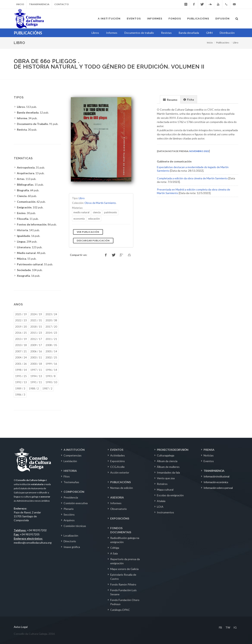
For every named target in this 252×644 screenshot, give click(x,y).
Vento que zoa (166, 478)
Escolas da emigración (170, 495)
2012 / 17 (36, 339)
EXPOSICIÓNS (120, 518)
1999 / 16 (51, 364)
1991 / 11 (36, 382)
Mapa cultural (165, 490)
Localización (71, 535)
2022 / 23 (21, 320)
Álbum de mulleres (168, 467)
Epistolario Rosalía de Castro (123, 577)
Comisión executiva (76, 503)
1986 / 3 (20, 395)
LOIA (160, 507)
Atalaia (161, 501)
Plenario (69, 509)
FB (220, 627)
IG (235, 627)
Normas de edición (122, 488)
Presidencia (71, 497)
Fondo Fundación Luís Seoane (123, 592)
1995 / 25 (21, 376)
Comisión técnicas (75, 526)
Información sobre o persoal (218, 488)
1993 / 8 (50, 376)
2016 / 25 (21, 333)
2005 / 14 (51, 351)
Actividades (118, 455)
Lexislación (70, 461)
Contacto (62, 4)
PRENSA (209, 450)
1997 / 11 (36, 370)
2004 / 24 (21, 357)
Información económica (216, 482)
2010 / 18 (21, 345)
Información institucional (216, 476)
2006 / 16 (36, 351)
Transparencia (39, 4)
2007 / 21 (21, 351)
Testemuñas (71, 482)
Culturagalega (166, 455)
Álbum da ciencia (167, 461)
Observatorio (119, 509)
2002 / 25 (51, 357)
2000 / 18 (36, 364)
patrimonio (111, 212)
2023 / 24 (51, 314)
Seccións (69, 514)
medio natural (81, 212)
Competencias (73, 455)
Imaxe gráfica (72, 547)
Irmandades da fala (168, 472)
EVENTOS (117, 450)
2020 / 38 (51, 320)
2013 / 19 (21, 339)
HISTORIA (70, 471)
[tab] (170, 99)
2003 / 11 (36, 357)
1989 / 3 (20, 388)
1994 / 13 (36, 376)
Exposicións (118, 461)
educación (94, 219)
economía (79, 219)
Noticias (209, 455)
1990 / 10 (51, 382)
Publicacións (223, 43)
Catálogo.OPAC (120, 610)
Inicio (20, 4)
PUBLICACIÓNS (120, 482)
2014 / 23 (51, 333)
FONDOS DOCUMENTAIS (121, 530)
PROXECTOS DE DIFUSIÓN (173, 450)
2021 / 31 (36, 320)
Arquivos (69, 520)
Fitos (67, 476)
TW (228, 627)
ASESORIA (117, 497)
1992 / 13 (21, 382)
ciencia (97, 212)
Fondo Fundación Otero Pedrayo (125, 602)
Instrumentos (165, 512)
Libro (236, 43)
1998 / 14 (21, 370)
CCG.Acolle (117, 467)
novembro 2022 (199, 151)
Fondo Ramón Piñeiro (123, 584)
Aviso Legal (21, 627)
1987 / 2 (47, 388)
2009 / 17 (36, 345)
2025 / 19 (21, 314)
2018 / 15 (36, 327)
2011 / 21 (51, 339)
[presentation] (170, 100)
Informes (116, 503)
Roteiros (162, 484)
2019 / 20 (21, 327)
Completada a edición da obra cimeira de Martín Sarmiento (192, 178)
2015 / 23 (36, 333)
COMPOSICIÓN (74, 492)
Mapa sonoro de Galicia (124, 569)
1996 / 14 (51, 370)
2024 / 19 (36, 314)
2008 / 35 (51, 345)
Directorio (70, 541)
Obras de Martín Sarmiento (100, 203)
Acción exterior (120, 472)
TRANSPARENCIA (214, 471)
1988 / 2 (34, 388)
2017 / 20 (51, 327)
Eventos (209, 461)
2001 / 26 (21, 364)
